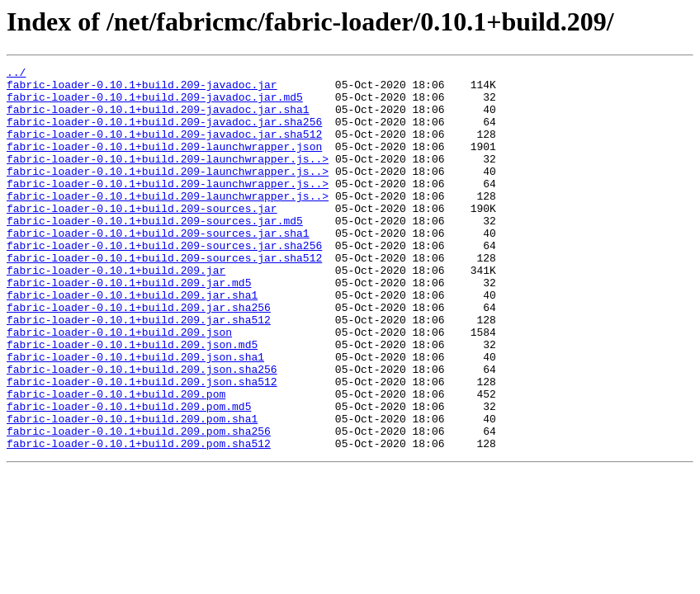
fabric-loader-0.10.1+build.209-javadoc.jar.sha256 (164, 134)
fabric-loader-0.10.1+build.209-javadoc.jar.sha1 (158, 119)
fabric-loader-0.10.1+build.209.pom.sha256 (139, 505)
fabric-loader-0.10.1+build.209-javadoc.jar (142, 89)
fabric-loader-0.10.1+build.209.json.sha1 (135, 416)
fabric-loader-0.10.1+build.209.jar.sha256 (139, 356)
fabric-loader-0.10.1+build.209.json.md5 (132, 401)
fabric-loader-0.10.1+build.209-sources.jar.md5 (155, 252)
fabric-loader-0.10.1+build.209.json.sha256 (142, 431)
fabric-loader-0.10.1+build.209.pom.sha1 (132, 490)
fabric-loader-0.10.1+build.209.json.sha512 (142, 445)
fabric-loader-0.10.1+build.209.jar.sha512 (139, 371)
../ (16, 74)
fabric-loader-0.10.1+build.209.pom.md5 (129, 475)
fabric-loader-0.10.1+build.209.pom (116, 460)
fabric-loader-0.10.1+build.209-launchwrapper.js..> (168, 178)
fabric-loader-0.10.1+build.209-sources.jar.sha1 (158, 267)
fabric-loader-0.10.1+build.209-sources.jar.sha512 (164, 297)
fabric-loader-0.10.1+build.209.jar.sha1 (132, 342)
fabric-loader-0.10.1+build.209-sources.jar (142, 238)
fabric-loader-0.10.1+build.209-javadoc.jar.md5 (155, 104)
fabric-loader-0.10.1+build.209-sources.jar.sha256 (164, 282)
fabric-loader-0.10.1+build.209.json (119, 386)
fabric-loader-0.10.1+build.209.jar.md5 (129, 327)
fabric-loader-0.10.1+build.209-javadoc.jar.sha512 (164, 148)
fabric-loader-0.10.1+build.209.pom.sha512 (139, 520)
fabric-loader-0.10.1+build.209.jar (116, 312)
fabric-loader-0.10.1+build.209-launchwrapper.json (164, 163)
